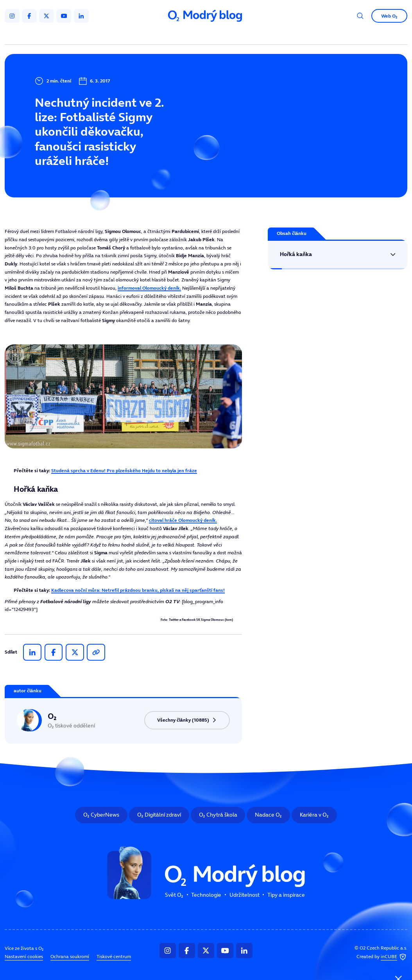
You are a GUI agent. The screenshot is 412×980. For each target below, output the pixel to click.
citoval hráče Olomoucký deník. (183, 520)
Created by (382, 957)
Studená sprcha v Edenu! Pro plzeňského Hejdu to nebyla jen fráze (124, 470)
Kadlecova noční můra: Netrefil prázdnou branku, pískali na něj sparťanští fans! (138, 590)
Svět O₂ (134, 36)
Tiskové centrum (114, 957)
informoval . (149, 288)
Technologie (174, 36)
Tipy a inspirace (268, 36)
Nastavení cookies (24, 957)
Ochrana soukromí (70, 957)
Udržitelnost (219, 36)
